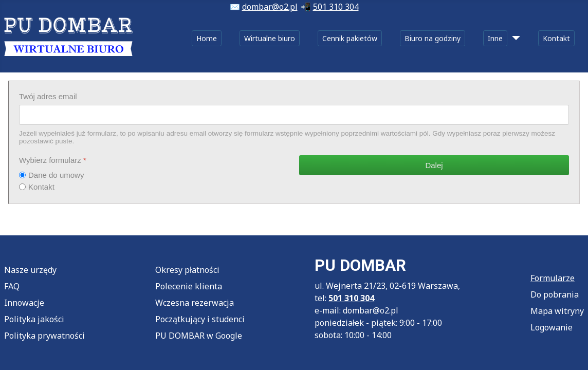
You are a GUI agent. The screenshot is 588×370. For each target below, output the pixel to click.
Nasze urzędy (30, 270)
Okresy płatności (187, 270)
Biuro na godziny (433, 38)
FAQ (12, 286)
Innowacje (24, 303)
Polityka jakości (34, 319)
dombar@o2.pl (270, 7)
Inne (495, 38)
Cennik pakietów (350, 38)
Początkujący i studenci (200, 319)
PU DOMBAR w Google (199, 336)
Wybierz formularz (53, 160)
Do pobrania (555, 294)
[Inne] (514, 38)
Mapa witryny (557, 311)
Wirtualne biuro (270, 38)
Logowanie (552, 327)
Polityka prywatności (44, 336)
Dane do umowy (56, 175)
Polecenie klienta (189, 286)
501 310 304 (336, 7)
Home (207, 38)
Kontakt (556, 38)
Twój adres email (48, 96)
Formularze (553, 278)
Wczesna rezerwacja (195, 303)
